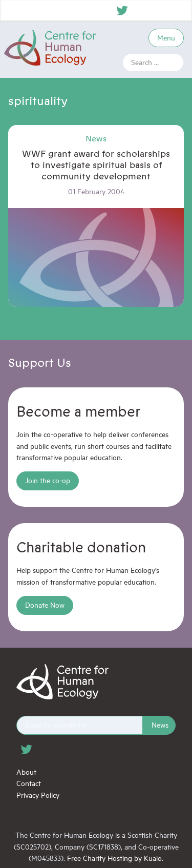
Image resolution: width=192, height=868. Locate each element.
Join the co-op (48, 480)
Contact (29, 783)
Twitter (122, 10)
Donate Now (45, 605)
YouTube (178, 10)
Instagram (159, 10)
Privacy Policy (38, 795)
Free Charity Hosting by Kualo (114, 858)
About (26, 772)
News (160, 725)
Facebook (141, 10)
